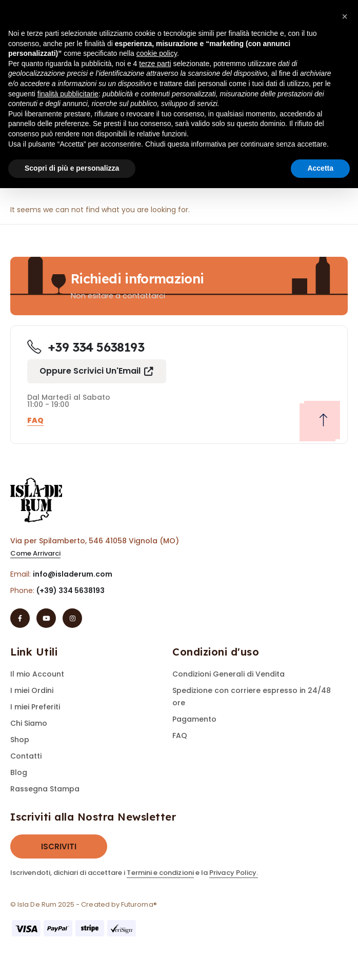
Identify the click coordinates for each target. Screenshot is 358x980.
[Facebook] (20, 618)
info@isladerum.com (73, 574)
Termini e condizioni (160, 873)
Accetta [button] (320, 168)
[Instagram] (72, 618)
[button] (97, 371)
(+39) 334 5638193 (71, 590)
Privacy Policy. (234, 873)
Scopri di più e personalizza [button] (72, 168)
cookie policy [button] (157, 53)
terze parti (155, 64)
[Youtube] (46, 618)
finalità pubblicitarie (68, 94)
